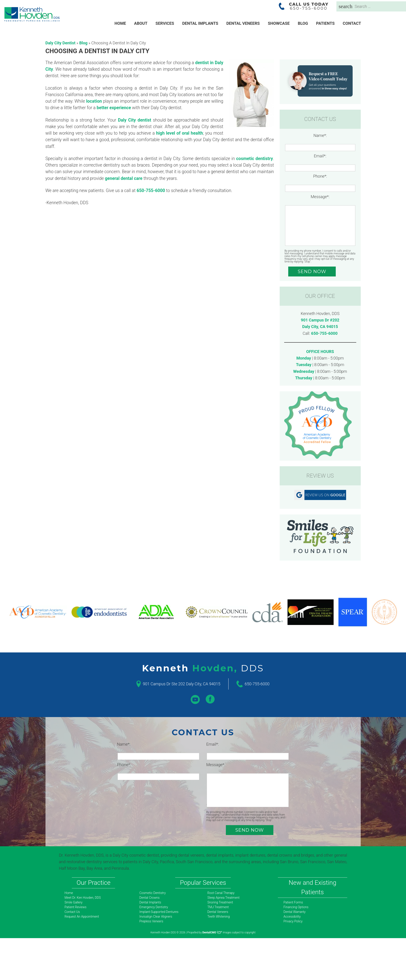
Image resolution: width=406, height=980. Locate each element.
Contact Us (72, 912)
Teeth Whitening (219, 917)
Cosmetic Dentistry (153, 893)
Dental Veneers (243, 23)
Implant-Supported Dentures (159, 912)
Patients (325, 23)
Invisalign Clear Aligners (156, 917)
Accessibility (292, 917)
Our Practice (93, 883)
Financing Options (296, 907)
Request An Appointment (82, 917)
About (141, 23)
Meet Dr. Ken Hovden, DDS (83, 898)
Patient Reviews (76, 907)
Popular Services (203, 883)
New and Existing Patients (312, 887)
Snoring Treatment (220, 902)
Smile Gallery (74, 902)
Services (165, 23)
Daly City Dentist (61, 43)
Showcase (279, 23)
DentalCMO (212, 932)
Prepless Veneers (151, 921)
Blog (303, 23)
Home (120, 23)
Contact (352, 23)
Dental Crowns (150, 898)
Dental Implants (200, 23)
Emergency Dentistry (154, 907)
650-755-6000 (324, 333)
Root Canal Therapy (221, 893)
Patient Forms (293, 902)
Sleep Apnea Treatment (223, 898)
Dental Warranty (295, 912)
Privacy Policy (293, 921)
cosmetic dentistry (255, 159)
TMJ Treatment (218, 907)
